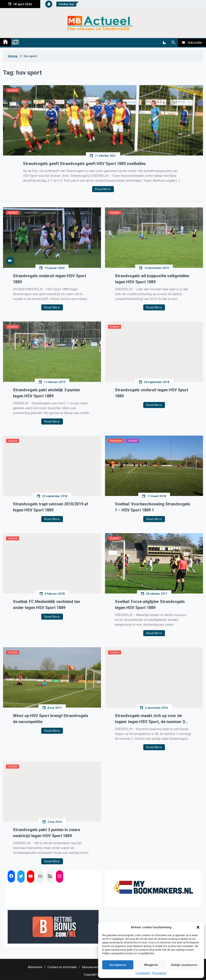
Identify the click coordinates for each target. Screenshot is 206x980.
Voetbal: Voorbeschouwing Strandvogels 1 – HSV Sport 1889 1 (153, 507)
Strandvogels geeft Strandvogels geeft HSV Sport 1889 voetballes (84, 164)
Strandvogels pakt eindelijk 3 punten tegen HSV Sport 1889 (46, 393)
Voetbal (13, 90)
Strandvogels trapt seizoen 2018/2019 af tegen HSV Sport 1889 (50, 507)
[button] (198, 927)
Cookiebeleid (143, 973)
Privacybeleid (159, 973)
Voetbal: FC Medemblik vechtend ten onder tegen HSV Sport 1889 (46, 605)
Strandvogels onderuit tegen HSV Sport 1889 (49, 279)
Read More (103, 189)
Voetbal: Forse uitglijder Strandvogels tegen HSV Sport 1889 (150, 605)
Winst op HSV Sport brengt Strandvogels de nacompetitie (51, 719)
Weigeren (151, 965)
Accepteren (118, 965)
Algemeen (116, 441)
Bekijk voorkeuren (184, 965)
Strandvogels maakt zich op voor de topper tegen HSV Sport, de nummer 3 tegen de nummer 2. (150, 719)
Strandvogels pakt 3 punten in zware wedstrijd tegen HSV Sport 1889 (46, 833)
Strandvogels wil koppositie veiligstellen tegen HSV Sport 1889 (152, 279)
